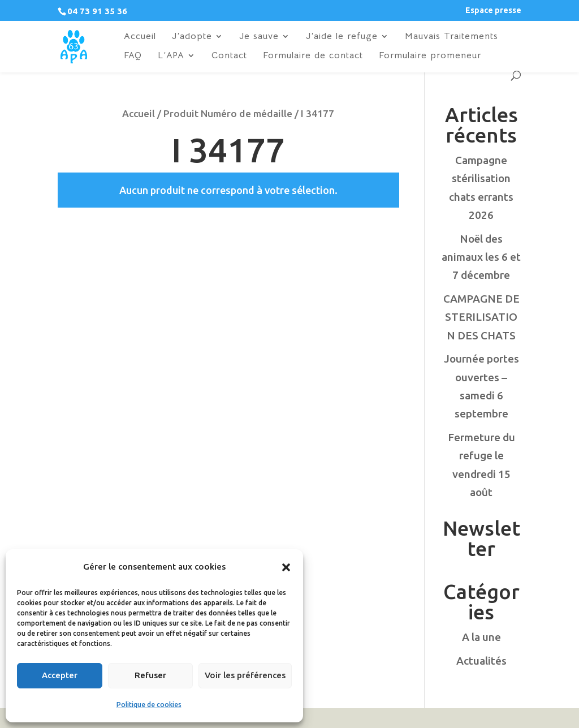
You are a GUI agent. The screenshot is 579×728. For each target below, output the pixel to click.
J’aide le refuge (342, 37)
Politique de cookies (149, 705)
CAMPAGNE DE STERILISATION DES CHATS (481, 317)
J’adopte (192, 37)
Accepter (60, 675)
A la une (481, 637)
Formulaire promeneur (430, 56)
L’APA (171, 56)
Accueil (140, 37)
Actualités (481, 661)
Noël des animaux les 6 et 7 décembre (481, 257)
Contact (229, 56)
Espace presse (493, 10)
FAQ (133, 56)
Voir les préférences (245, 675)
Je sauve (259, 37)
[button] (286, 567)
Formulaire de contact (313, 56)
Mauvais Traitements (451, 37)
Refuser (150, 675)
